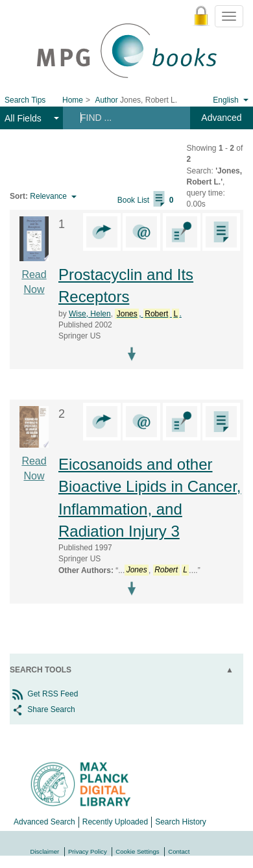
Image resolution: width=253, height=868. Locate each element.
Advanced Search (44, 822)
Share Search (42, 709)
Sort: (19, 196)
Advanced (221, 118)
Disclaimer (45, 851)
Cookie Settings (137, 851)
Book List (146, 200)
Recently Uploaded (115, 822)
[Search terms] (126, 118)
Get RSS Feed (44, 694)
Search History (181, 822)
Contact (179, 851)
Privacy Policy (88, 851)
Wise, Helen (90, 314)
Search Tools (41, 670)
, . (148, 314)
